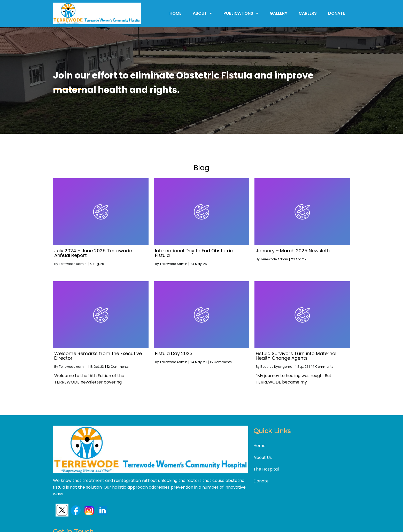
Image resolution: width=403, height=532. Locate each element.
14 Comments (322, 366)
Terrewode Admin (73, 263)
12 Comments (118, 366)
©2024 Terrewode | (175, 523)
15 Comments (221, 361)
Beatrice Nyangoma (276, 366)
